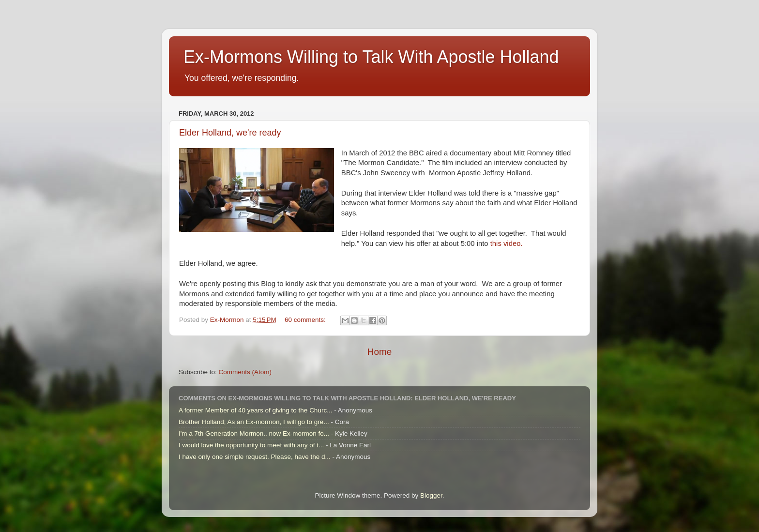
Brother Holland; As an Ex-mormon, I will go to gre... (254, 422)
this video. (507, 243)
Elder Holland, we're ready (230, 133)
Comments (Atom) (245, 372)
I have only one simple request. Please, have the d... (255, 457)
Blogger (431, 495)
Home (379, 352)
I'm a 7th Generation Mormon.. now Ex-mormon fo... (254, 433)
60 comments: (306, 320)
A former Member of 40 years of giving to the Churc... (255, 410)
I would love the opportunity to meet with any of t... (251, 445)
